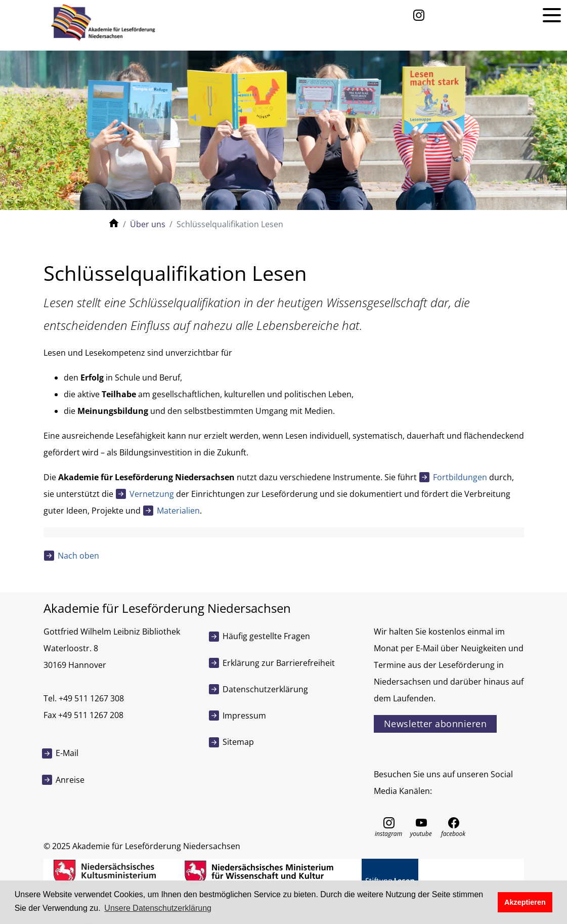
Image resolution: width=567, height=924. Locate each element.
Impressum (244, 716)
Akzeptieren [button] (525, 902)
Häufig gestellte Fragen (266, 636)
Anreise (70, 780)
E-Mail (67, 753)
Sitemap (238, 742)
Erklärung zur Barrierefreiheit (279, 663)
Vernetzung (152, 494)
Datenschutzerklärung (265, 689)
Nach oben (78, 556)
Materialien (178, 511)
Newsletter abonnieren (435, 724)
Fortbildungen (460, 477)
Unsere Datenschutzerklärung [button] (158, 908)
